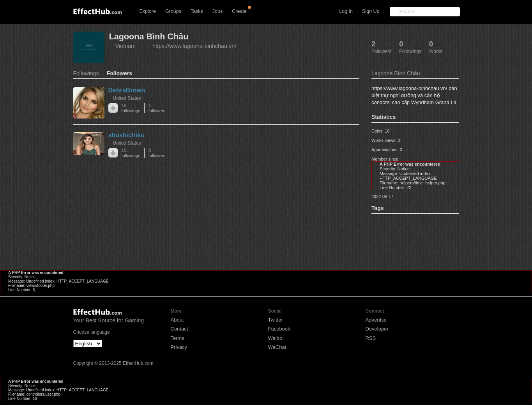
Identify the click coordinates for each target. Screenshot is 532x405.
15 (131, 153)
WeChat (277, 347)
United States (127, 98)
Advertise (376, 320)
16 (131, 108)
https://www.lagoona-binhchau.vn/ (194, 46)
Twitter (276, 320)
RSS (371, 338)
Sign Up (371, 11)
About (177, 320)
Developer (377, 329)
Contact (179, 329)
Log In (346, 11)
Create (239, 11)
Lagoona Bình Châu (149, 36)
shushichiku (126, 135)
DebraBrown (127, 90)
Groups (173, 11)
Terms (178, 338)
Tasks (197, 11)
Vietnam (126, 46)
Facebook (279, 329)
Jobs (217, 11)
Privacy (179, 347)
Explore (148, 11)
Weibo (275, 338)
